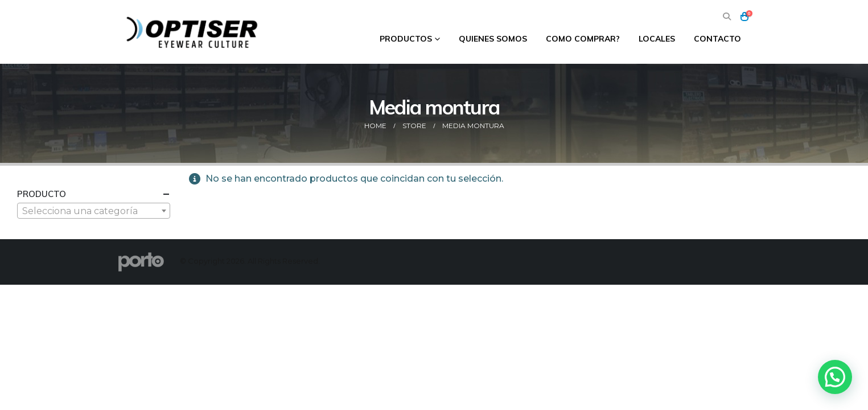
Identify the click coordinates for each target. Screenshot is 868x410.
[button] (727, 17)
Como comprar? (583, 39)
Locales (657, 39)
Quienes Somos (493, 39)
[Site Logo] (194, 32)
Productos (406, 39)
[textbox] (94, 211)
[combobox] (94, 211)
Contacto (717, 39)
